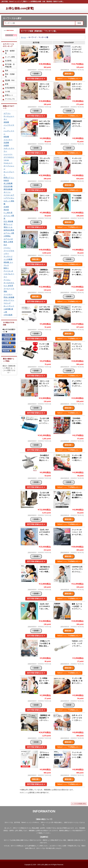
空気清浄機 (8, 186)
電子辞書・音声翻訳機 (10, 66)
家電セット (9, 95)
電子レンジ (8, 224)
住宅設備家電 (10, 88)
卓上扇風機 (8, 183)
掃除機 (6, 137)
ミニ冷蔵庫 (8, 259)
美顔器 (6, 210)
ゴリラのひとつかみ (9, 159)
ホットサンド (9, 306)
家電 (7, 84)
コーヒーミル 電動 (9, 290)
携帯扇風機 (8, 189)
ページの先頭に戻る (80, 804)
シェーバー (8, 154)
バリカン (7, 248)
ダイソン (7, 192)
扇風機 (6, 122)
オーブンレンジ (9, 167)
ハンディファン (9, 132)
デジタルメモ (10, 99)
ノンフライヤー (9, 127)
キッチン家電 (10, 57)
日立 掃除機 (8, 221)
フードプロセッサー (9, 252)
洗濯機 (6, 143)
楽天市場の (36, 79)
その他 (7, 91)
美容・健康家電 (10, 52)
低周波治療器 (9, 230)
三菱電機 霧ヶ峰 (8, 310)
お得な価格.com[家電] (20, 8)
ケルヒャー (8, 163)
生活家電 (8, 61)
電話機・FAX (10, 80)
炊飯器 (6, 180)
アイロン (7, 280)
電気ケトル (8, 227)
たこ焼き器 (8, 213)
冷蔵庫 (6, 145)
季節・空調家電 (10, 75)
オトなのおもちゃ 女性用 (9, 284)
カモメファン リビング (9, 302)
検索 (79, 23)
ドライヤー (8, 140)
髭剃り (6, 268)
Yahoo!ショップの (69, 79)
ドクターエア (9, 195)
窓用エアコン (9, 178)
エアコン (7, 113)
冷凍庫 (6, 207)
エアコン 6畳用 (9, 217)
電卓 (7, 70)
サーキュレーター (9, 118)
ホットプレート (9, 173)
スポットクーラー (9, 150)
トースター (8, 294)
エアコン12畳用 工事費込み (8, 242)
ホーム (23, 37)
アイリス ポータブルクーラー (9, 274)
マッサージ (8, 256)
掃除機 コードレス (8, 264)
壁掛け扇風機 (9, 297)
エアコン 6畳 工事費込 (9, 235)
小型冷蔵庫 (8, 315)
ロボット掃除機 (9, 202)
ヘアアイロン (9, 198)
